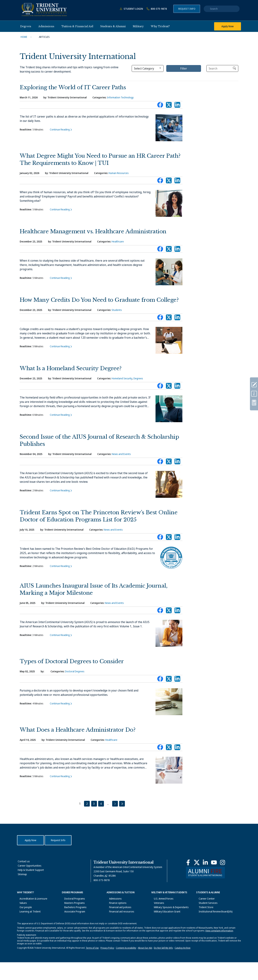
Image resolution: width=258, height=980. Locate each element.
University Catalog (72, 924)
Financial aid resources (119, 911)
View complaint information (219, 948)
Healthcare (118, 241)
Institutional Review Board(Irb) (213, 911)
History (21, 916)
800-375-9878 (156, 9)
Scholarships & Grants (119, 916)
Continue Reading (60, 129)
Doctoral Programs (72, 899)
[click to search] (234, 68)
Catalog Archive (183, 966)
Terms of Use (92, 966)
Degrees (138, 378)
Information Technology (120, 97)
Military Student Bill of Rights (167, 916)
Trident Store (204, 907)
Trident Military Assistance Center (170, 924)
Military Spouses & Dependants (169, 907)
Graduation (203, 924)
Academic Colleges (72, 920)
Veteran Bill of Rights (163, 920)
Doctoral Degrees (75, 671)
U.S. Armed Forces (161, 899)
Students (117, 310)
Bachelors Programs (73, 907)
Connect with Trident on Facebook (160, 106)
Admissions (113, 899)
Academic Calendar (72, 929)
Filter (184, 68)
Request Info (187, 9)
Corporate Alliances (28, 929)
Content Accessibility (126, 966)
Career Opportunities (30, 866)
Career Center (204, 899)
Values (21, 903)
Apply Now (228, 26)
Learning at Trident (28, 911)
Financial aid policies (118, 907)
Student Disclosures (207, 916)
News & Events (25, 920)
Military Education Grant (165, 911)
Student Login (131, 9)
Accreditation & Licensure (31, 899)
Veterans (157, 903)
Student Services (206, 903)
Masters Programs (72, 903)
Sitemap (22, 874)
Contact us (24, 861)
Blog (19, 924)
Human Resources (119, 173)
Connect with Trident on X (169, 106)
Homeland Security (122, 378)
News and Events (121, 454)
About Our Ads (145, 966)
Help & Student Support (31, 870)
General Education (72, 916)
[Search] (222, 68)
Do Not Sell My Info (163, 966)
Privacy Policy (107, 966)
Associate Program (72, 911)
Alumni (200, 929)
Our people (23, 907)
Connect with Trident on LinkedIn (177, 106)
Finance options (115, 903)
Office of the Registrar (208, 920)
